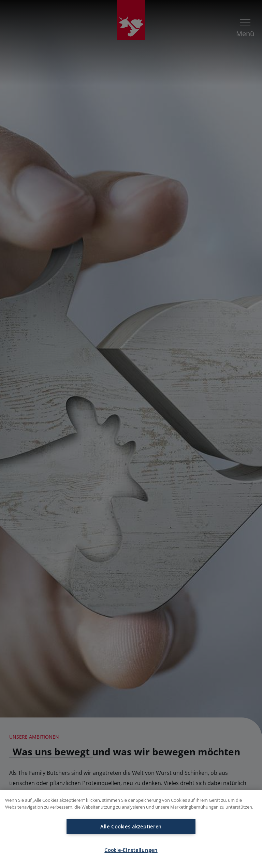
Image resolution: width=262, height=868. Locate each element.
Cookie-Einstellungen (131, 850)
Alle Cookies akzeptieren (131, 827)
